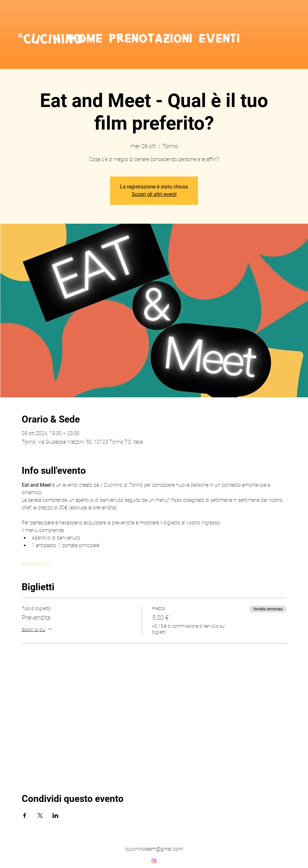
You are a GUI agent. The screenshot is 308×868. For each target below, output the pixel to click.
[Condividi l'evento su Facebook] (25, 815)
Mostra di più (36, 564)
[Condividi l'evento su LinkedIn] (55, 815)
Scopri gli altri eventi (154, 194)
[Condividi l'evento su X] (40, 815)
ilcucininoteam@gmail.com (154, 849)
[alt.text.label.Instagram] (154, 861)
